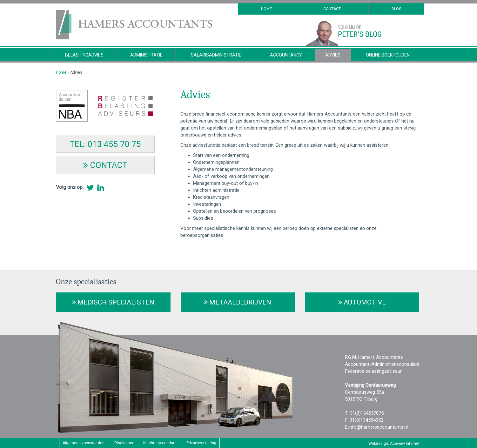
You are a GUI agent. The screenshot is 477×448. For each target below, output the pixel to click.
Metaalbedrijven (238, 302)
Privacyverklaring (201, 443)
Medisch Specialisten (113, 302)
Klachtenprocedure (160, 443)
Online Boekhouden (388, 55)
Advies (333, 55)
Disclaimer (124, 443)
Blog (396, 9)
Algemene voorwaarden (84, 443)
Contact (332, 9)
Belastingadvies (84, 55)
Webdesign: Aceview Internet (394, 444)
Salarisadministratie (216, 55)
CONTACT (105, 165)
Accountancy (286, 55)
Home (266, 9)
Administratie (146, 55)
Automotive (362, 302)
